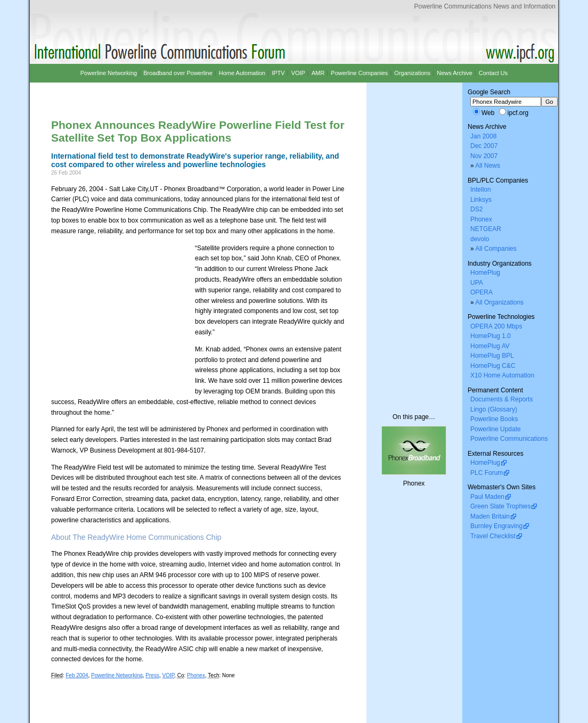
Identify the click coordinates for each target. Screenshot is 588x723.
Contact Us (493, 73)
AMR (318, 73)
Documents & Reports (501, 399)
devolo (480, 239)
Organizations (412, 73)
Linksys (481, 200)
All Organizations (499, 302)
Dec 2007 (484, 146)
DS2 (476, 209)
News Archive (455, 73)
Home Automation (242, 73)
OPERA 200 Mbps (496, 326)
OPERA (481, 292)
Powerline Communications (509, 439)
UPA (477, 283)
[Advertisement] (176, 92)
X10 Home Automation (502, 375)
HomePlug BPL (492, 356)
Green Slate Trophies (500, 506)
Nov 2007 (484, 156)
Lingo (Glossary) (494, 409)
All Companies (496, 249)
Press (152, 675)
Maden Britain (490, 516)
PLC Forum (487, 473)
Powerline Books (494, 419)
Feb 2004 (77, 675)
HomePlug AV (490, 346)
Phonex (196, 675)
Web (488, 113)
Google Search (489, 92)
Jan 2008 (483, 136)
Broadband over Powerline (178, 73)
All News (488, 166)
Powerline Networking (117, 675)
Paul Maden (487, 497)
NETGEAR (486, 229)
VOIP (168, 675)
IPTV (278, 73)
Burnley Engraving (496, 526)
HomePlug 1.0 (491, 336)
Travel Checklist (493, 536)
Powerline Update (496, 429)
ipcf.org (518, 113)
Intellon (481, 190)
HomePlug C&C (493, 366)
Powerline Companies (359, 73)
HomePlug (485, 273)
